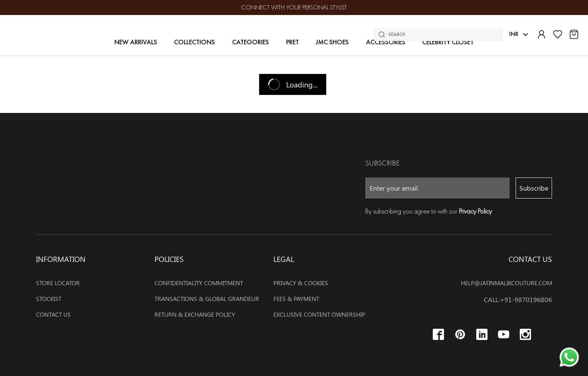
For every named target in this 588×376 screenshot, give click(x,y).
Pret (292, 42)
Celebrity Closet (448, 42)
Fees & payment (296, 298)
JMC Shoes (332, 42)
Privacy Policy (475, 211)
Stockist (49, 298)
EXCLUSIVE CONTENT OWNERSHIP (319, 314)
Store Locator (58, 283)
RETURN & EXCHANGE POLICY (195, 314)
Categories (250, 42)
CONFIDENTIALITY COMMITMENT (199, 283)
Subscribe (534, 188)
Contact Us (53, 314)
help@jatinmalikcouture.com (506, 283)
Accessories (386, 42)
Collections (194, 42)
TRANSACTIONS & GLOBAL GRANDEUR (207, 298)
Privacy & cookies (301, 283)
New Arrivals (136, 42)
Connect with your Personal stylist (294, 7)
